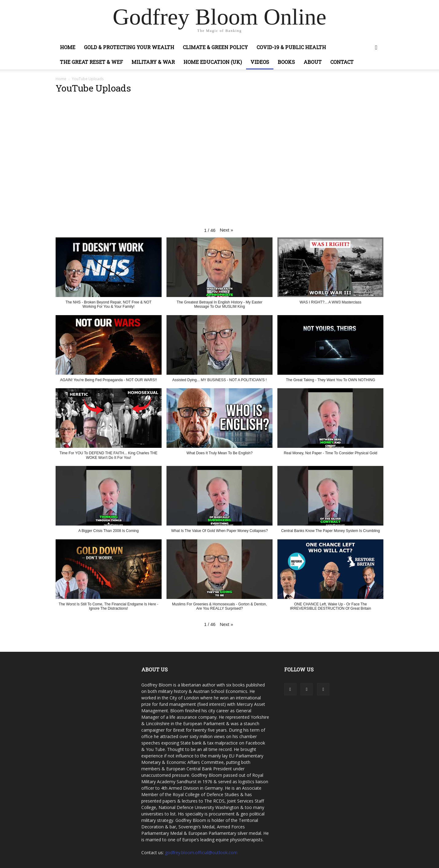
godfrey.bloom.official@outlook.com (201, 852)
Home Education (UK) (213, 62)
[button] (376, 48)
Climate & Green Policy (215, 47)
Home (68, 47)
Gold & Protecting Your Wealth (129, 47)
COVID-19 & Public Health (291, 47)
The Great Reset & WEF (91, 62)
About (313, 62)
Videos (260, 62)
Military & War (153, 62)
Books (286, 62)
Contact (342, 62)
